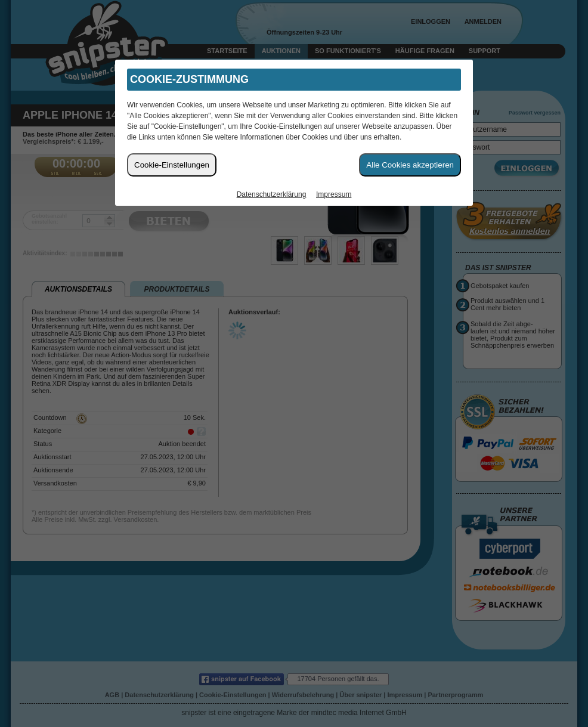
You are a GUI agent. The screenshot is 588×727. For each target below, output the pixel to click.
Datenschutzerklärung (272, 194)
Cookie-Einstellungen (172, 165)
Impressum (334, 194)
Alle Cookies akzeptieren (410, 165)
